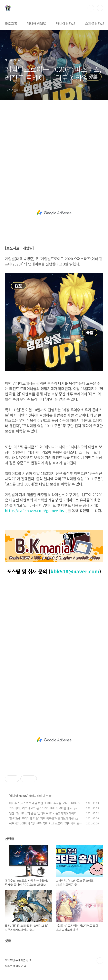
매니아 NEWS (66, 23)
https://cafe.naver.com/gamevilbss (35, 510)
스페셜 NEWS (95, 23)
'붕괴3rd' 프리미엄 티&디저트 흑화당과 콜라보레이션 (41, 818)
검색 (91, 8)
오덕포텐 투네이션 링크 (18, 960)
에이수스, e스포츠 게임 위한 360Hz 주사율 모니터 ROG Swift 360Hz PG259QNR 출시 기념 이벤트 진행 (46, 805)
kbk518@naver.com (75, 571)
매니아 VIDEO (37, 23)
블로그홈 (11, 23)
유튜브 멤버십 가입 (16, 966)
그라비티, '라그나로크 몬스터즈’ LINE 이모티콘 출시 (41, 808)
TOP (100, 961)
